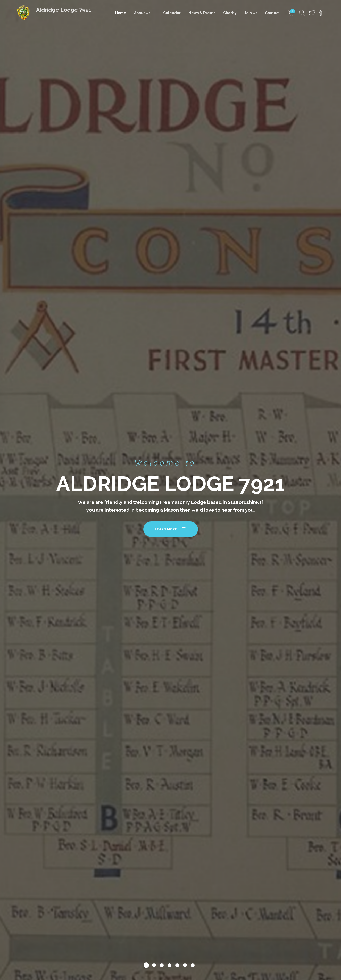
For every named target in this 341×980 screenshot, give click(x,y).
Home (121, 13)
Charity (230, 13)
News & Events (202, 13)
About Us (142, 13)
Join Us (251, 13)
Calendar (172, 13)
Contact (272, 13)
